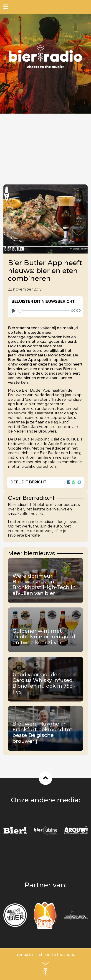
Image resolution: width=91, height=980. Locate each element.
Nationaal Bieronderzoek (48, 355)
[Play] (14, 311)
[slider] (44, 311)
